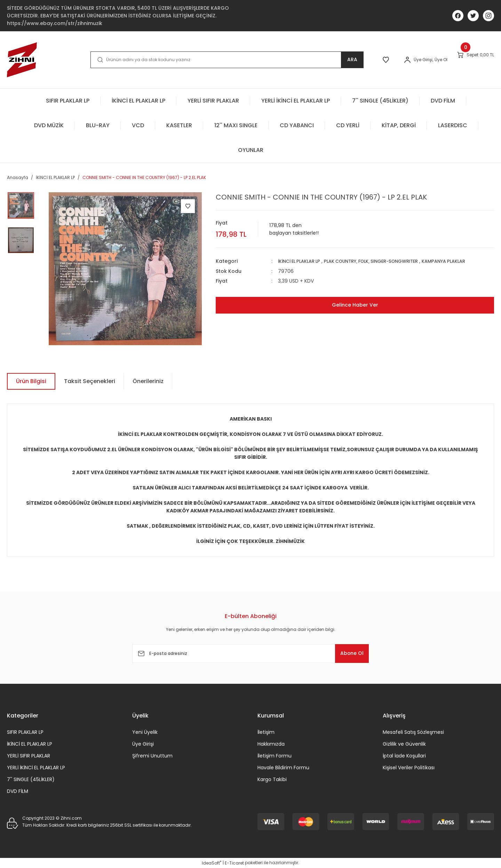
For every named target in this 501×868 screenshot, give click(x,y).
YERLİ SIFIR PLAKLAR (29, 756)
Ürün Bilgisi (31, 381)
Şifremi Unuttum (152, 756)
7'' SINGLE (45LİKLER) (31, 779)
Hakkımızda (271, 744)
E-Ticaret (234, 863)
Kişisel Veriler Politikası (409, 768)
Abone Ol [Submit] (348, 653)
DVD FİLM (18, 791)
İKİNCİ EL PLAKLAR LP (302, 261)
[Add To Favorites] (188, 206)
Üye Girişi (143, 744)
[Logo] (22, 60)
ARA (326, 60)
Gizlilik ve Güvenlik (404, 744)
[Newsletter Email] (250, 654)
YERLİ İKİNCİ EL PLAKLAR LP (36, 768)
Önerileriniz (148, 381)
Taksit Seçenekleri (90, 381)
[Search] (214, 60)
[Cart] (468, 59)
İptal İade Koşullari (404, 756)
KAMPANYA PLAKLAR (465, 261)
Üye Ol (420, 60)
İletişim (266, 732)
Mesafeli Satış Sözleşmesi (413, 732)
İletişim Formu (275, 756)
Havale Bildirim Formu (283, 768)
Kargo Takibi (272, 779)
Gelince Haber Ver (355, 305)
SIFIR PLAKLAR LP (25, 732)
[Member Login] (387, 60)
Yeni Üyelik (145, 732)
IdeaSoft (212, 863)
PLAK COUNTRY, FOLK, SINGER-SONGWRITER (383, 261)
